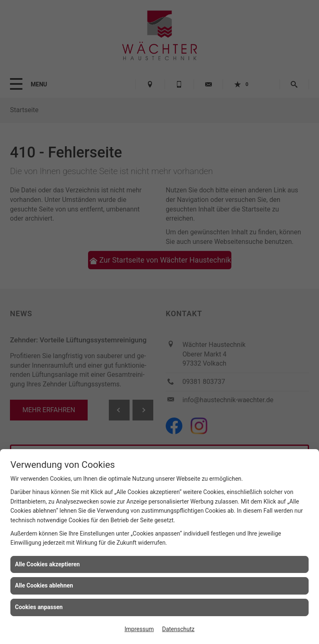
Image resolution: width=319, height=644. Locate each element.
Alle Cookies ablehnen (44, 585)
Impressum (139, 629)
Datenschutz (178, 629)
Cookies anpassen (39, 607)
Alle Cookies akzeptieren (47, 564)
